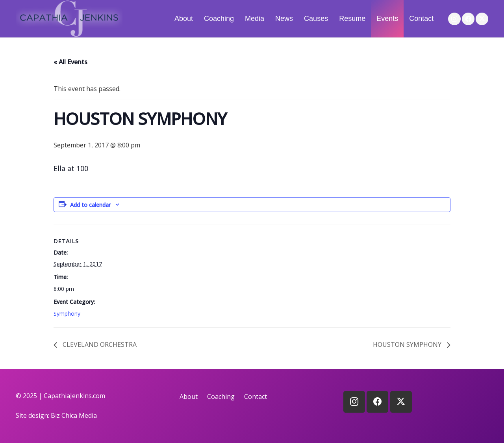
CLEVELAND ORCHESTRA (99, 344)
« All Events (70, 62)
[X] (482, 19)
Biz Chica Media (74, 415)
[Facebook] (468, 19)
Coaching (221, 396)
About (189, 396)
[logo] (69, 19)
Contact (256, 396)
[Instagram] (454, 19)
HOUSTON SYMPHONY (408, 344)
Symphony (67, 314)
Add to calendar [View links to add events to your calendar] (90, 205)
